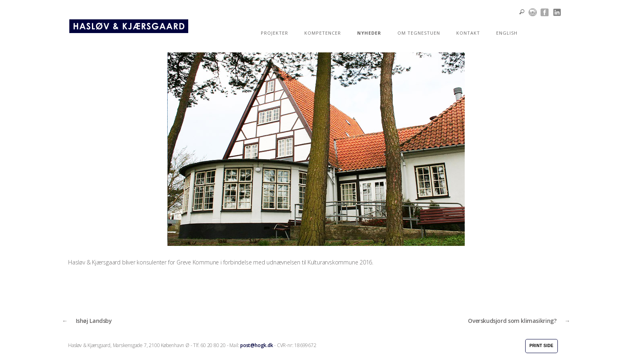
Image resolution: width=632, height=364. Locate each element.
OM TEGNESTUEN (419, 33)
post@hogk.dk (257, 345)
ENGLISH (507, 33)
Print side (542, 346)
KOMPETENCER (323, 33)
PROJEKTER (274, 33)
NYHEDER (369, 33)
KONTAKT (468, 33)
